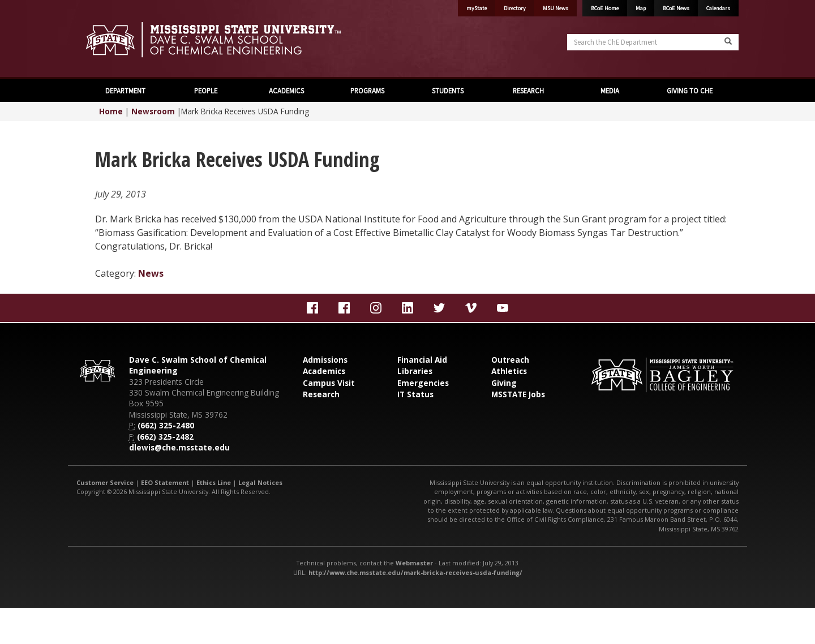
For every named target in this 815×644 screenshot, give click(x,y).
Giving (504, 383)
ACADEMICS (286, 91)
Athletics (509, 371)
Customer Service (105, 482)
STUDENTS (448, 91)
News (151, 273)
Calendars (718, 8)
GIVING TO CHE (690, 91)
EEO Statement (165, 482)
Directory (515, 8)
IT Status (415, 394)
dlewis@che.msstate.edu (179, 447)
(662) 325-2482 (165, 437)
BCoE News (676, 8)
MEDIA (609, 91)
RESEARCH (528, 91)
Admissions (325, 360)
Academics (324, 371)
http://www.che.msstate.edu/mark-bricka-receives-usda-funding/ (415, 572)
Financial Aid (422, 360)
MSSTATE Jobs (518, 394)
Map (641, 8)
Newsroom (153, 111)
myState (477, 8)
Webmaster (414, 563)
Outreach (510, 360)
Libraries (415, 371)
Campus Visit (329, 383)
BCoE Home (605, 8)
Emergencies (423, 383)
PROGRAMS (367, 91)
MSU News (556, 8)
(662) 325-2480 (166, 425)
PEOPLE (206, 91)
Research (321, 394)
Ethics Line (214, 482)
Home (111, 111)
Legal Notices (260, 482)
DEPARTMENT (125, 91)
